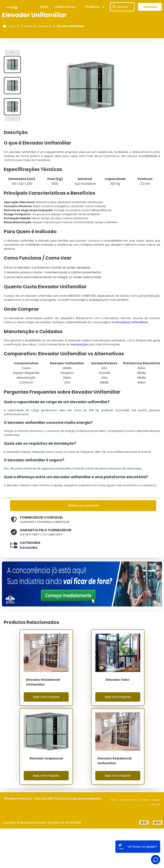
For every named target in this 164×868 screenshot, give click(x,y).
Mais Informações (46, 697)
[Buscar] (114, 7)
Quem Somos (65, 7)
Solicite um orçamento (83, 506)
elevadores (29, 548)
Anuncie (150, 7)
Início (44, 7)
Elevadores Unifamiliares (132, 322)
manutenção (79, 344)
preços (97, 300)
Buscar (123, 7)
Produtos (95, 7)
